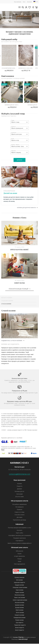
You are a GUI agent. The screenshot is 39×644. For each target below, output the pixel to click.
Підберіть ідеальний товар (13, 114)
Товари (19, 559)
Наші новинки (8, 76)
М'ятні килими (20, 613)
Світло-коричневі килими (20, 600)
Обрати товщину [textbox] (16, 152)
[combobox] (20, 122)
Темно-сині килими (19, 598)
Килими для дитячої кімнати (25, 208)
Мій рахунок (26, 8)
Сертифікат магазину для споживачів (19, 536)
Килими (20, 484)
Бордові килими (19, 585)
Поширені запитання (19, 538)
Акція (20, 562)
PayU (3, 450)
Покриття (19, 486)
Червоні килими (19, 593)
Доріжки (19, 489)
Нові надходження (19, 564)
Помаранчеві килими (19, 618)
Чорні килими (19, 590)
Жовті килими (20, 610)
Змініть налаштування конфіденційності (19, 544)
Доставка (19, 518)
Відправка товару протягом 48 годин (20, 402)
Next (38, 56)
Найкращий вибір (9, 39)
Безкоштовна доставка (20, 379)
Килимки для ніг (19, 492)
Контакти (29, 2)
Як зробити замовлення (19, 505)
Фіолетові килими (20, 595)
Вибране (30, 8)
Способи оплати (20, 515)
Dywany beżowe (19, 578)
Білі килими (20, 580)
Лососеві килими (20, 603)
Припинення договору (19, 520)
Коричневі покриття (19, 583)
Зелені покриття (19, 628)
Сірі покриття (19, 623)
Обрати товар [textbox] (15, 122)
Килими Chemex (6, 7)
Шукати (23, 8)
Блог (24, 2)
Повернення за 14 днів (19, 391)
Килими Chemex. (19, 638)
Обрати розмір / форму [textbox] (18, 146)
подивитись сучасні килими (12, 341)
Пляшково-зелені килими (20, 588)
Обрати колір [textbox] (15, 140)
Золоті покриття (20, 630)
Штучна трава (19, 497)
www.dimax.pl (23, 640)
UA (37, 2)
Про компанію (18, 2)
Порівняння (33, 8)
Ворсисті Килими (7, 298)
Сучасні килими (6, 304)
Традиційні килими (7, 301)
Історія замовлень (19, 556)
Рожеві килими (19, 620)
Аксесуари (19, 494)
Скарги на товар (19, 512)
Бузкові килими (19, 608)
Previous (1, 56)
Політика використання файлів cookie (20, 528)
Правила (20, 510)
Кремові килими (19, 605)
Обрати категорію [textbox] (16, 134)
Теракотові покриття (20, 625)
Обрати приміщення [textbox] (17, 128)
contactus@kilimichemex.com (20, 474)
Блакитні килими (19, 615)
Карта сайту (20, 533)
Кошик (36, 8)
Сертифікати (19, 541)
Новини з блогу (20, 218)
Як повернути (19, 507)
